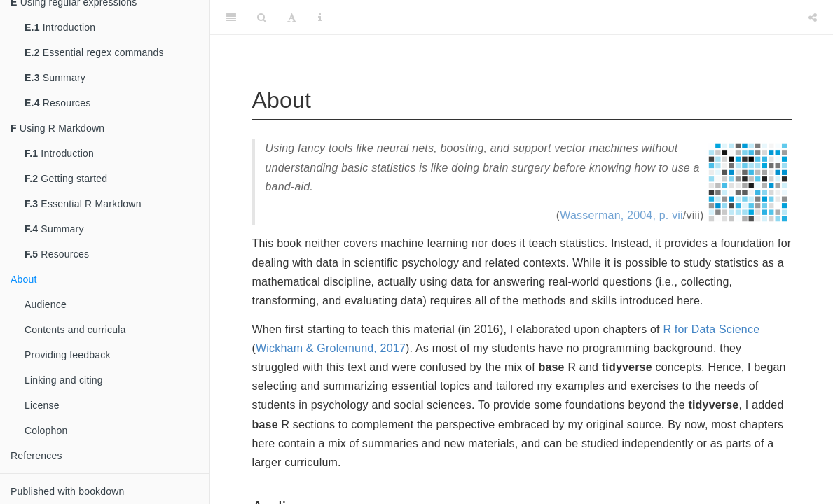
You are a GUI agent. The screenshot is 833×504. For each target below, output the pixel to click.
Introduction (60, 27)
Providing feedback (68, 355)
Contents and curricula (75, 330)
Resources (57, 103)
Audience (46, 304)
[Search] (262, 17)
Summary (55, 78)
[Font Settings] (292, 17)
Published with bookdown (68, 491)
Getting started (66, 178)
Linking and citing (64, 380)
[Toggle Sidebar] (231, 17)
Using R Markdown (57, 128)
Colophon (46, 430)
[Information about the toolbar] (320, 17)
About (24, 279)
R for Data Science (711, 329)
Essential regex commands (94, 52)
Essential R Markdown (83, 204)
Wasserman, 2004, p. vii (621, 215)
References (36, 456)
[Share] (813, 17)
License (42, 405)
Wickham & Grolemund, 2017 (331, 348)
